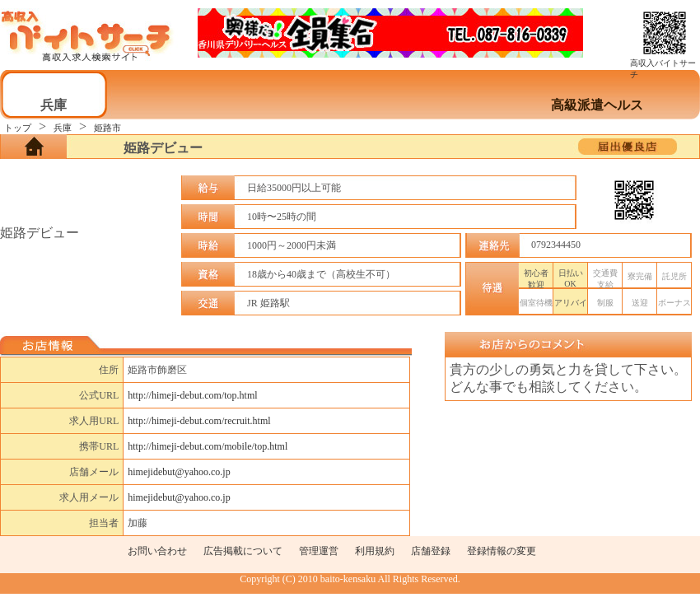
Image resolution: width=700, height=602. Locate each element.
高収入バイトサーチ (663, 65)
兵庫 (63, 128)
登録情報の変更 (502, 551)
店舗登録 (431, 551)
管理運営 (319, 551)
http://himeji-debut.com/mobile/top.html (208, 446)
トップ (18, 128)
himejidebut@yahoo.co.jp (179, 472)
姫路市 (107, 128)
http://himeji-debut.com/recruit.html (199, 421)
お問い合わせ (157, 551)
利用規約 (375, 551)
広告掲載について (243, 551)
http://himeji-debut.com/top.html (192, 395)
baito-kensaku (348, 579)
